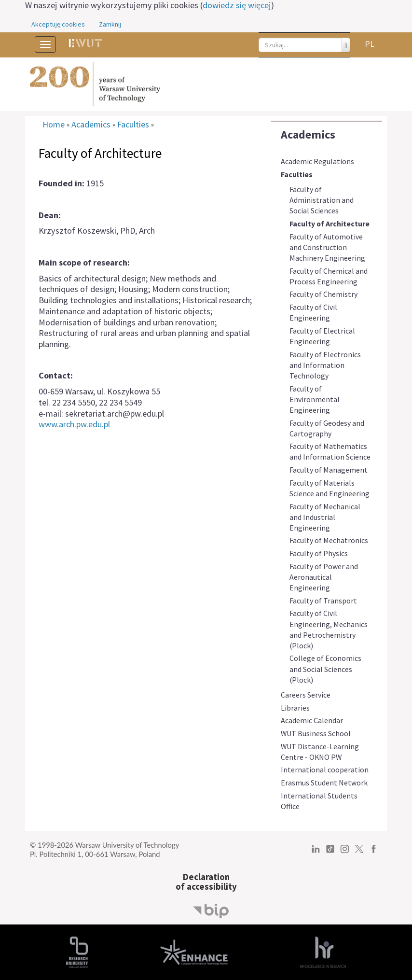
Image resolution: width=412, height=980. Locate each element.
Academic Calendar (312, 720)
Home (54, 125)
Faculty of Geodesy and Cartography (327, 428)
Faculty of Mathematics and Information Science (330, 451)
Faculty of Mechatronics (329, 540)
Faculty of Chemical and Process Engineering (329, 276)
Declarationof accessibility (206, 882)
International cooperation (325, 770)
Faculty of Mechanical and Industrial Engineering (325, 517)
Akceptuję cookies (58, 24)
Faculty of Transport (323, 601)
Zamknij (110, 24)
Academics (308, 134)
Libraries (295, 708)
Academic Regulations (317, 161)
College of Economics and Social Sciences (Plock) (325, 669)
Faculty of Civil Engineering (313, 312)
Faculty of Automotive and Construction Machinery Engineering (327, 247)
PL (370, 44)
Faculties (297, 174)
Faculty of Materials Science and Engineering (330, 488)
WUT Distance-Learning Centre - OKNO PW (320, 752)
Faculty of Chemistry (323, 294)
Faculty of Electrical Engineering (322, 336)
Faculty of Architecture (330, 224)
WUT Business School (316, 733)
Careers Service (306, 695)
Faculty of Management (329, 470)
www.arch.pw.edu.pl (74, 424)
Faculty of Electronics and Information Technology (325, 365)
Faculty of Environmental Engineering (315, 399)
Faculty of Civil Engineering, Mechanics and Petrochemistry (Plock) (329, 629)
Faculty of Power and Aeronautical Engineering (324, 577)
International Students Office (319, 801)
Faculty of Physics (319, 553)
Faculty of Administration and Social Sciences (322, 200)
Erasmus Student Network (324, 783)
